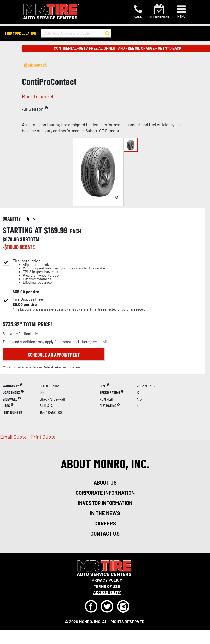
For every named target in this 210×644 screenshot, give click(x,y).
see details (100, 342)
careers (105, 523)
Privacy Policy (107, 580)
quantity (21, 219)
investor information (105, 503)
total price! (37, 324)
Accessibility (107, 592)
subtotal (30, 239)
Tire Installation (60, 272)
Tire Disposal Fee (28, 299)
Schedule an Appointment (54, 355)
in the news (105, 513)
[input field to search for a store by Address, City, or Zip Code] (76, 33)
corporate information (105, 493)
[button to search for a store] (107, 33)
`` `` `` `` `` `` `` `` (30, 219)
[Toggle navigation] (181, 11)
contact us (105, 534)
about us (105, 482)
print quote (43, 437)
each (75, 231)
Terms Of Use (107, 586)
